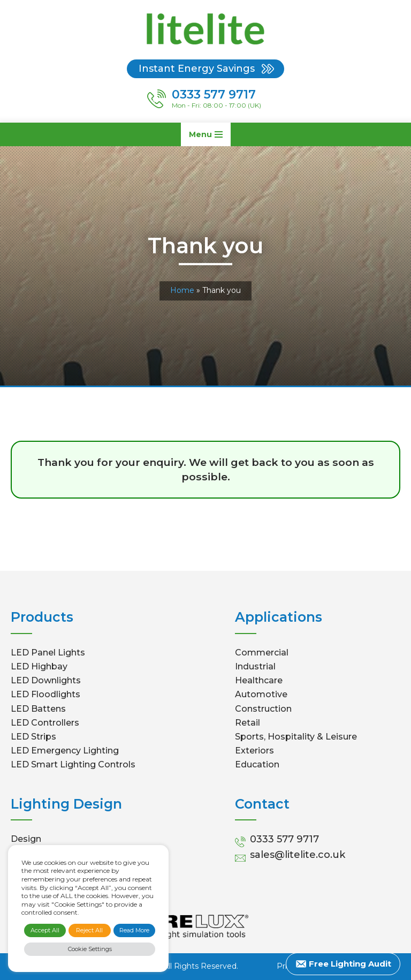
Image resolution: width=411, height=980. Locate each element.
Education (257, 764)
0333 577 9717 (284, 839)
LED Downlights (46, 680)
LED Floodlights (45, 694)
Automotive (261, 694)
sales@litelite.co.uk (298, 855)
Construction (263, 709)
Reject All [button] (89, 930)
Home (182, 290)
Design (26, 839)
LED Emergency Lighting (65, 751)
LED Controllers (45, 723)
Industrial (255, 666)
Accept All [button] (45, 930)
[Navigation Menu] (206, 134)
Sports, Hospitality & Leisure (296, 737)
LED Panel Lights (48, 653)
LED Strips (33, 737)
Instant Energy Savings (197, 69)
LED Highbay (39, 666)
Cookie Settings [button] (90, 949)
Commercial (262, 653)
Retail (248, 723)
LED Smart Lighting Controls (73, 764)
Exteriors (254, 751)
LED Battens (38, 709)
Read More (134, 930)
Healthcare (259, 680)
